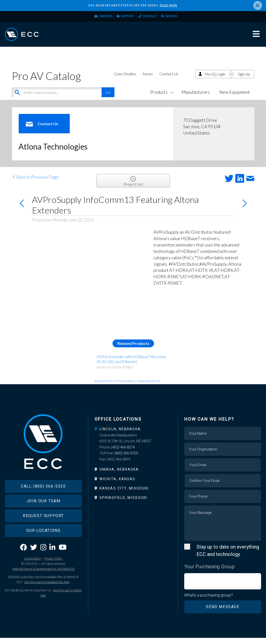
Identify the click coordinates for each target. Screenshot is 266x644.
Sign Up (244, 80)
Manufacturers (196, 98)
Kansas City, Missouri (124, 494)
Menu (256, 38)
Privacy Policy (126, 387)
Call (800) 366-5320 (43, 501)
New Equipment (235, 98)
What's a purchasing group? (209, 601)
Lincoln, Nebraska (120, 435)
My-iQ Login (215, 80)
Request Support (43, 531)
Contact (152, 17)
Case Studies (125, 80)
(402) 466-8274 (123, 453)
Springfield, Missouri (123, 504)
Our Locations (43, 546)
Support (126, 17)
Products (161, 98)
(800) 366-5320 (126, 459)
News (148, 80)
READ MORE (169, 5)
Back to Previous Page (35, 183)
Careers (100, 17)
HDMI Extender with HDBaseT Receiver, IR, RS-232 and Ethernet (132, 365)
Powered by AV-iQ (148, 387)
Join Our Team (43, 516)
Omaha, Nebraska (119, 475)
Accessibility (33, 574)
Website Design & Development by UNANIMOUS (43, 584)
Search (177, 17)
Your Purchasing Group (209, 572)
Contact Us (169, 80)
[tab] (133, 435)
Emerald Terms (104, 387)
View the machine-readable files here (47, 597)
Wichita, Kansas (118, 485)
